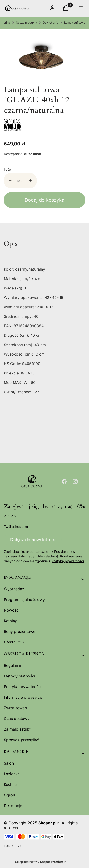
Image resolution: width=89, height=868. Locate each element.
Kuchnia (11, 784)
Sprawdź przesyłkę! (21, 740)
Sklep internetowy (39, 862)
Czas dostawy (17, 719)
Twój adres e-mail (17, 526)
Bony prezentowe (20, 631)
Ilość (7, 169)
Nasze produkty (26, 23)
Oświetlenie (51, 23)
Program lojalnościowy (24, 600)
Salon (9, 763)
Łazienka (12, 774)
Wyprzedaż (14, 589)
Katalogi (11, 621)
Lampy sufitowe (75, 23)
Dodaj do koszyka (44, 200)
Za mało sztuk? (17, 729)
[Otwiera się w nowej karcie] (64, 481)
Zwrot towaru (16, 708)
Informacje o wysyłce (23, 697)
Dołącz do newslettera (33, 539)
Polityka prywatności (23, 687)
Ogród (9, 795)
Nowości (12, 610)
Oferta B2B (14, 642)
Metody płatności (19, 676)
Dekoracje (13, 806)
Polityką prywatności (68, 561)
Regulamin (62, 551)
